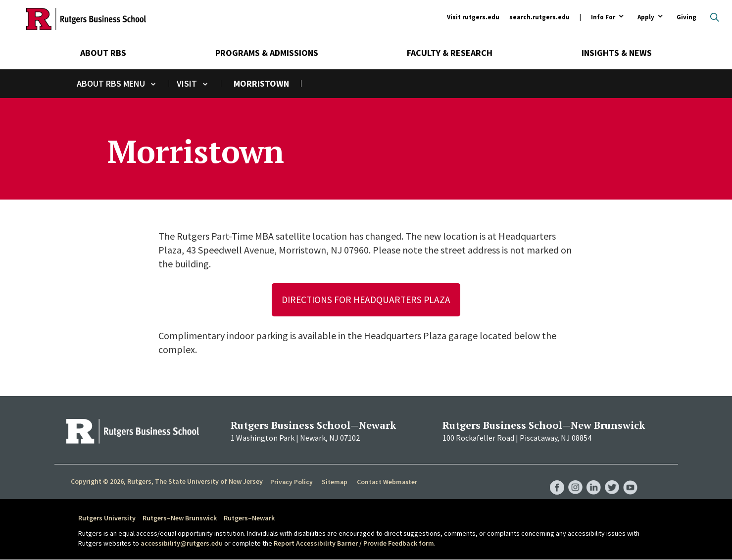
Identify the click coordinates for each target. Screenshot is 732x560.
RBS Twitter (612, 478)
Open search (715, 17)
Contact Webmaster (386, 482)
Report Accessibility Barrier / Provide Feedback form (354, 543)
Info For (603, 18)
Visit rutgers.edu (473, 17)
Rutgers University (107, 518)
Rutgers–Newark (249, 518)
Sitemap (334, 482)
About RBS (103, 53)
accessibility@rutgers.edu (182, 543)
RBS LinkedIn (593, 478)
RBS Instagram (574, 478)
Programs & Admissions (267, 53)
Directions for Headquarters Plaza (366, 300)
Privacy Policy (291, 482)
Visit (187, 83)
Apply (646, 18)
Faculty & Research (450, 53)
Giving (686, 17)
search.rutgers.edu (539, 17)
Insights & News (617, 53)
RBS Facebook (555, 478)
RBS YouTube (631, 478)
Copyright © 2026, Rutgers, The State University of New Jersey (167, 482)
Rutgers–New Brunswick (180, 518)
